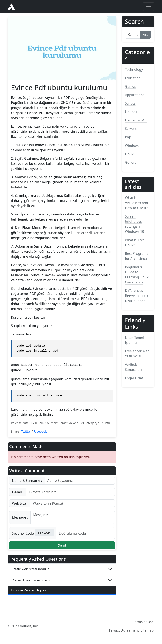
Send (62, 546)
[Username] (80, 482)
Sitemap (147, 631)
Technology (134, 69)
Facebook (40, 432)
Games (130, 86)
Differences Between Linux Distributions (137, 296)
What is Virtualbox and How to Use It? (136, 203)
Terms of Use (143, 623)
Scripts (130, 103)
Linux (129, 154)
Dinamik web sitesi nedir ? (32, 581)
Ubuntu (131, 112)
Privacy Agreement (124, 631)
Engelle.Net (134, 378)
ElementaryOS (136, 120)
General (131, 162)
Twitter (26, 432)
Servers (131, 129)
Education (133, 78)
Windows (132, 146)
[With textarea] (73, 518)
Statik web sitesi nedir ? (30, 570)
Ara (146, 35)
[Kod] (85, 534)
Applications (135, 95)
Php (128, 137)
